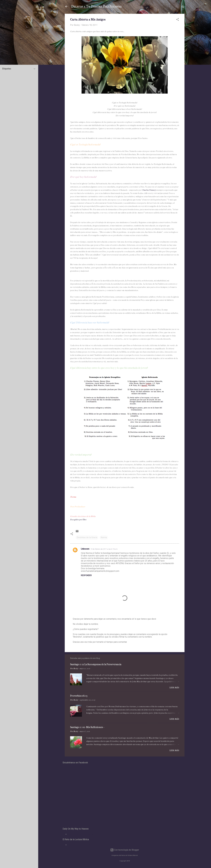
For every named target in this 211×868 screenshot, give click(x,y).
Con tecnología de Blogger (125, 850)
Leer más (174, 688)
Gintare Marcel (133, 855)
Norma (104, 537)
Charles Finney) (149, 190)
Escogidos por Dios (78, 520)
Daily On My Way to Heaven (81, 834)
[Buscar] (183, 7)
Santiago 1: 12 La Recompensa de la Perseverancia (96, 664)
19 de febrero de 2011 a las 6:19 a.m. (104, 549)
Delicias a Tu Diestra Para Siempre (96, 6)
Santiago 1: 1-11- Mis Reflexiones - (87, 727)
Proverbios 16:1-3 (79, 696)
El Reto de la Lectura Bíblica (81, 845)
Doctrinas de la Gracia (87, 537)
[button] (177, 20)
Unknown (85, 549)
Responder (86, 575)
